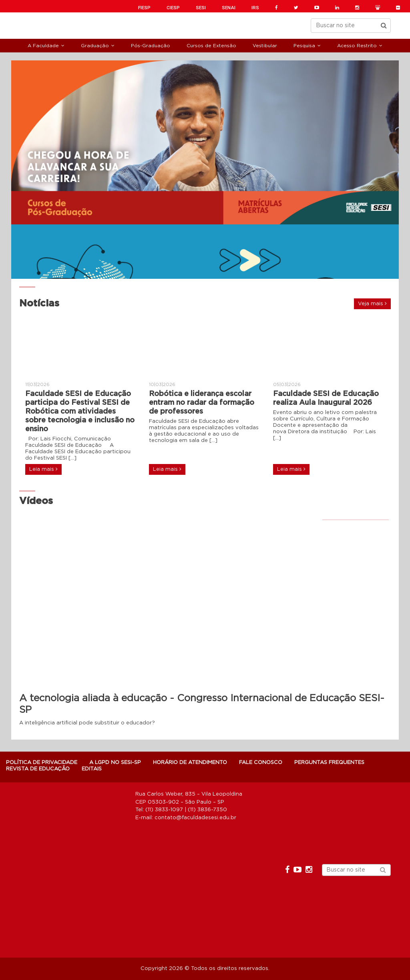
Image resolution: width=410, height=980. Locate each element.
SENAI (229, 8)
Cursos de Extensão (211, 46)
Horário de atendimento (190, 763)
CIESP (173, 8)
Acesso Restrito (357, 46)
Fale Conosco (261, 763)
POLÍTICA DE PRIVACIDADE (42, 763)
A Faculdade (43, 46)
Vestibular (265, 46)
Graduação (95, 46)
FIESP (144, 8)
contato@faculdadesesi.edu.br (195, 818)
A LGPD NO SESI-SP (115, 763)
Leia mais (43, 469)
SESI (201, 8)
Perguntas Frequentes (329, 763)
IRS (255, 8)
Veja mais (372, 304)
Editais (92, 769)
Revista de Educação (38, 769)
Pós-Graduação (151, 46)
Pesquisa (304, 46)
